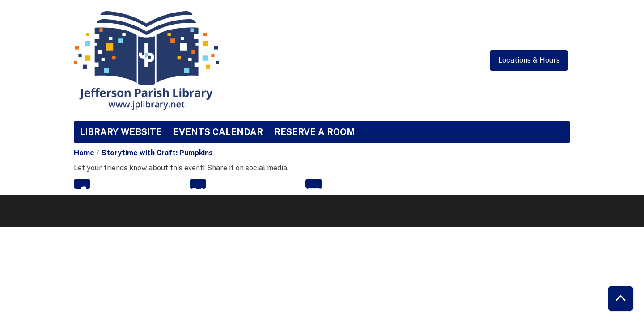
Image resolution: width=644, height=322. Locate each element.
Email (314, 184)
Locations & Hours (529, 60)
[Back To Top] (621, 299)
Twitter (198, 184)
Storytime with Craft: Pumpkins (157, 153)
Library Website (121, 132)
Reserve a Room (315, 132)
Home (84, 153)
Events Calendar (218, 132)
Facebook (82, 184)
